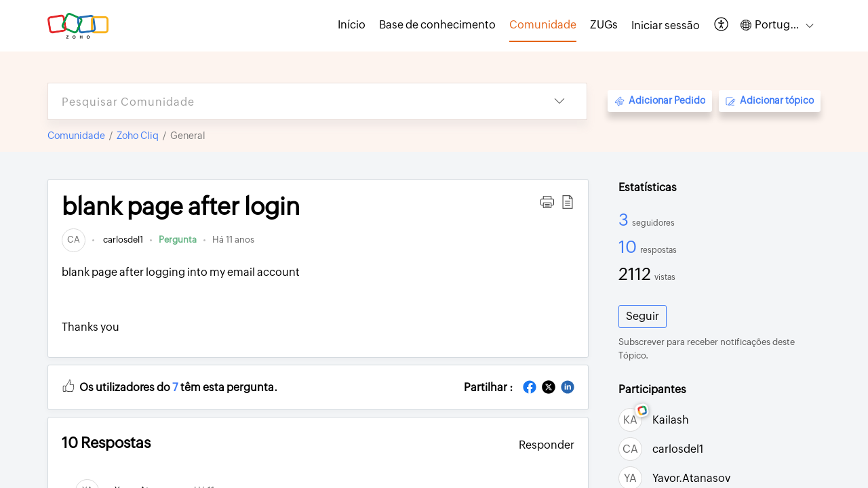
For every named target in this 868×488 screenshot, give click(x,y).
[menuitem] (666, 26)
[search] (290, 101)
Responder (547, 445)
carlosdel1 (122, 240)
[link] (74, 240)
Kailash (671, 420)
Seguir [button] (643, 316)
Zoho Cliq (138, 136)
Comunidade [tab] (543, 25)
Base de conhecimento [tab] (437, 25)
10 (629, 247)
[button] (722, 25)
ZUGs (604, 25)
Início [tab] (352, 25)
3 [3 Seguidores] (625, 220)
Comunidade (76, 136)
